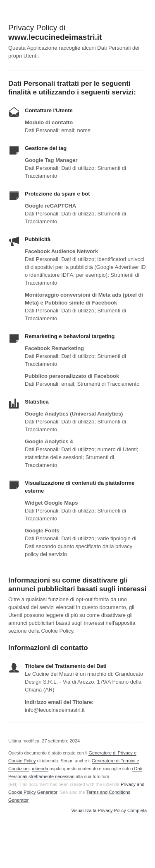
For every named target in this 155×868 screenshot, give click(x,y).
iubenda (40, 769)
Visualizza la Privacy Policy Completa (109, 811)
